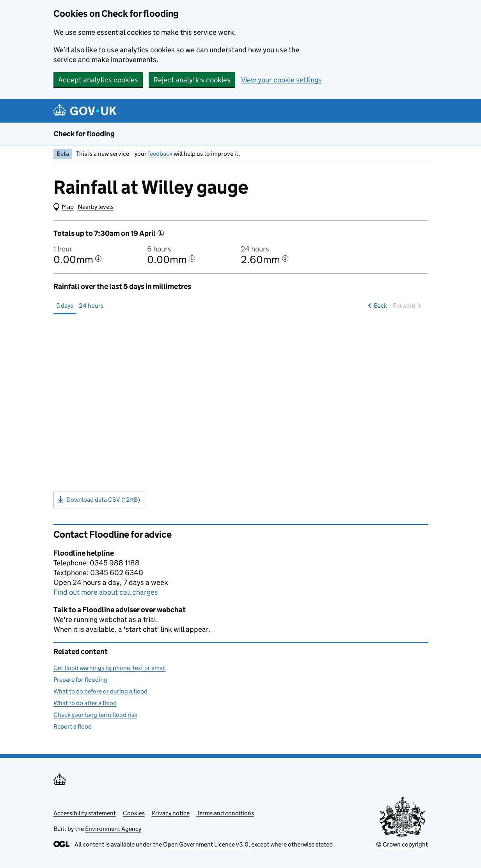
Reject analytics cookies (192, 80)
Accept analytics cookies (98, 80)
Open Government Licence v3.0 (206, 844)
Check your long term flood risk (95, 715)
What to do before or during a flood (100, 691)
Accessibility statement (85, 813)
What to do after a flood (85, 703)
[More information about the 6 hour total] (192, 258)
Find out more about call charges (106, 592)
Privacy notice (171, 813)
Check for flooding (84, 134)
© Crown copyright (402, 844)
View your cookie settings (281, 80)
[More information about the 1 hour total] (98, 258)
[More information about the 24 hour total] (285, 258)
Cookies (134, 813)
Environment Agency (113, 829)
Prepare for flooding (80, 680)
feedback (160, 154)
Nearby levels (96, 207)
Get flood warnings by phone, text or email (110, 668)
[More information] (161, 233)
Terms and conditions (225, 813)
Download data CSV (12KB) (99, 500)
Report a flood (73, 726)
